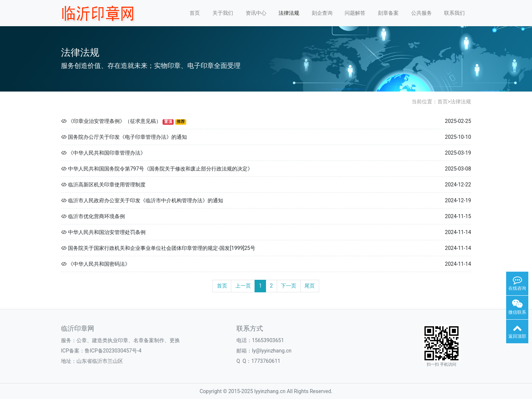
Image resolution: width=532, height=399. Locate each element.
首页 (195, 13)
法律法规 (289, 13)
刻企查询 (322, 13)
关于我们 (223, 13)
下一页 (289, 286)
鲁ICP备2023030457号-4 (113, 351)
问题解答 (355, 13)
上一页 (243, 286)
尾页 (310, 286)
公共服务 (422, 13)
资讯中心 (256, 13)
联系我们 (454, 13)
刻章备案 (388, 13)
